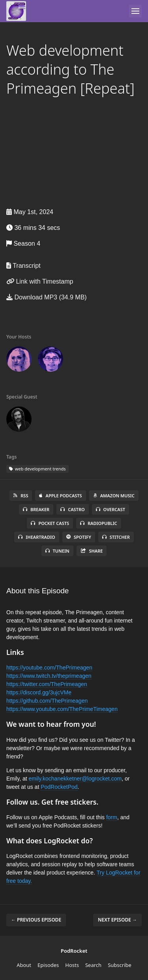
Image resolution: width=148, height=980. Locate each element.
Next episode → (117, 920)
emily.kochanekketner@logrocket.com (75, 779)
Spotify (79, 537)
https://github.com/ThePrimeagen (47, 701)
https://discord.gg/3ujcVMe (39, 692)
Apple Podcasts (60, 496)
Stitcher (116, 537)
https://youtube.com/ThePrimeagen (49, 668)
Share (92, 551)
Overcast (111, 509)
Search (93, 965)
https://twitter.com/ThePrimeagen (47, 684)
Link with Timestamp (40, 281)
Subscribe (120, 965)
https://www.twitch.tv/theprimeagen (49, 676)
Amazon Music (114, 496)
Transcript (23, 266)
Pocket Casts (50, 523)
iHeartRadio (37, 537)
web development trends (37, 469)
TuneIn (57, 551)
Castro (72, 509)
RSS (21, 496)
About (24, 965)
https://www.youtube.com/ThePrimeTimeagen (62, 709)
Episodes (48, 965)
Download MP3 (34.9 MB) (47, 297)
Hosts (72, 965)
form (112, 817)
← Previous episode (36, 920)
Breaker (36, 509)
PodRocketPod (59, 787)
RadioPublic (99, 523)
